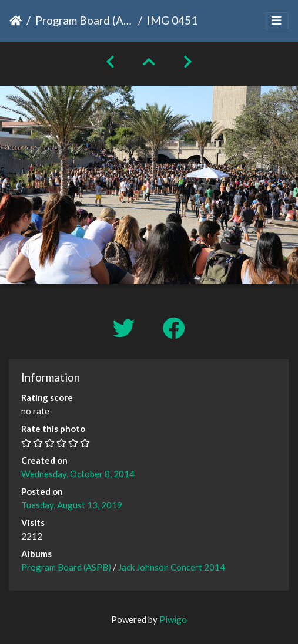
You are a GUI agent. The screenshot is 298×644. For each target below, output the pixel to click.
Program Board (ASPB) (84, 20)
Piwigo (173, 619)
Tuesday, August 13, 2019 (72, 505)
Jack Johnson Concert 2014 (172, 567)
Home (16, 21)
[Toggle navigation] (276, 21)
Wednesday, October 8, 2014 (78, 474)
